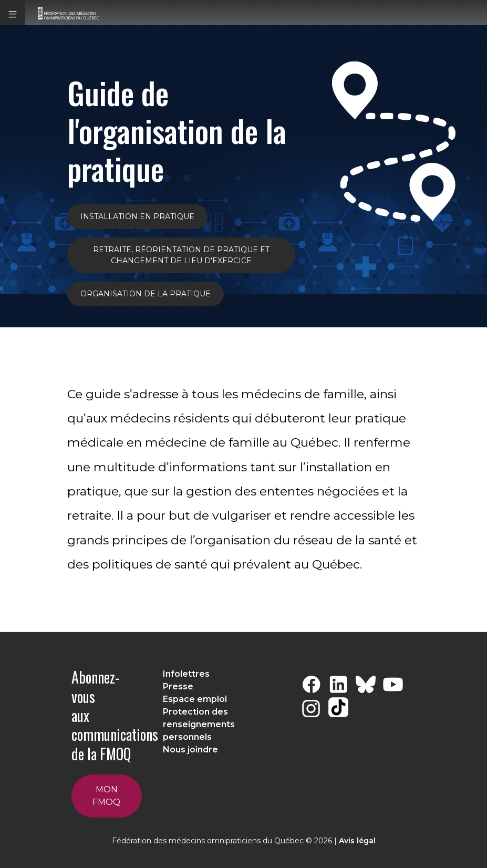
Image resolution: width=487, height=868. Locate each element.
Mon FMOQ (106, 796)
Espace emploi (195, 699)
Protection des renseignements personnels (199, 724)
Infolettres (186, 674)
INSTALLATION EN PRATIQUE (137, 216)
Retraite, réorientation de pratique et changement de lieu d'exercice (181, 255)
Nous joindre (190, 750)
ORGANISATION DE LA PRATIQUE (146, 294)
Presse (178, 686)
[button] (13, 13)
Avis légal (357, 841)
